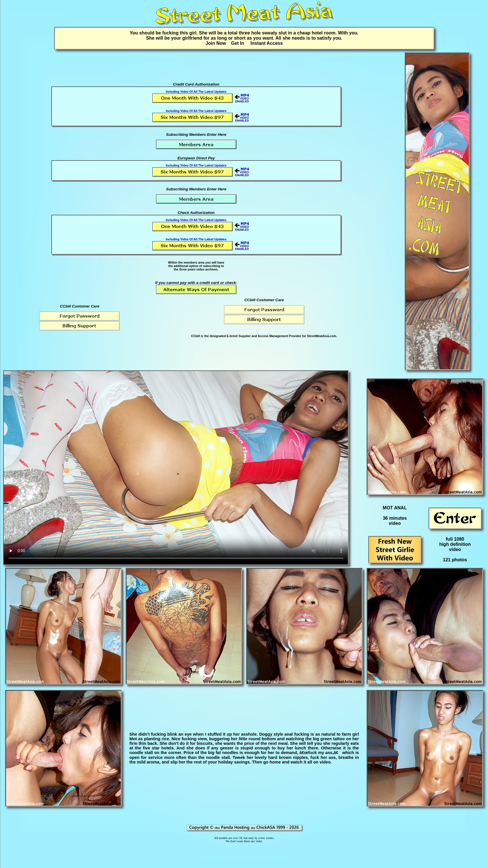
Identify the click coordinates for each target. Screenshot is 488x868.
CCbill (196, 336)
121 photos (455, 560)
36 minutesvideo (395, 521)
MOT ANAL (395, 508)
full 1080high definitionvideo (455, 544)
